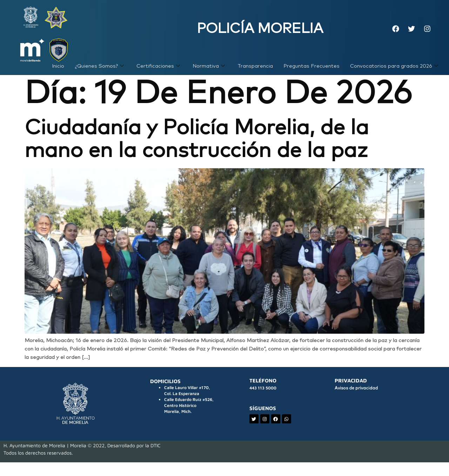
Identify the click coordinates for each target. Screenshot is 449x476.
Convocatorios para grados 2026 (394, 70)
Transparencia (254, 70)
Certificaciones (156, 70)
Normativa (207, 70)
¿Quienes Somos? (97, 70)
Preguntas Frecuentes (310, 70)
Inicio (56, 70)
